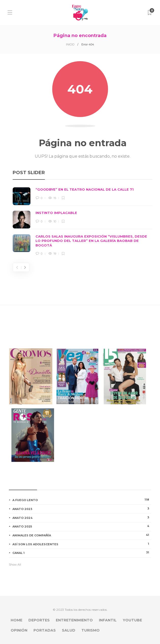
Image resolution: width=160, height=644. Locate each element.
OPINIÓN (19, 630)
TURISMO (91, 630)
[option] (83, 222)
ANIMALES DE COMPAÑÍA (82, 535)
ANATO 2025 (82, 526)
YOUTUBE (132, 620)
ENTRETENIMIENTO (74, 620)
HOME (16, 620)
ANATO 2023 (82, 509)
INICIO (70, 44)
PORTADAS (45, 630)
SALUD (69, 630)
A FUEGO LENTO (82, 500)
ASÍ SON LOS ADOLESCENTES (82, 544)
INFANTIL (108, 620)
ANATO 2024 (82, 518)
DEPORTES (39, 620)
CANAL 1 (82, 553)
